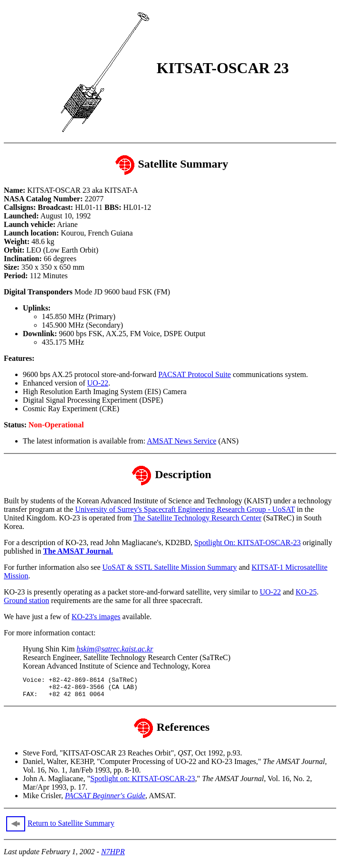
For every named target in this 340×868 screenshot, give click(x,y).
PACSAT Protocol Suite (194, 374)
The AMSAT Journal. (78, 551)
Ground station (27, 600)
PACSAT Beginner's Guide (105, 800)
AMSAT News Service (181, 441)
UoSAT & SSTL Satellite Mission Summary (170, 567)
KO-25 (306, 592)
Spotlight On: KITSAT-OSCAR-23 (247, 542)
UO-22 (98, 383)
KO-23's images (96, 617)
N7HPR (113, 856)
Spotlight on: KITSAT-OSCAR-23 (143, 783)
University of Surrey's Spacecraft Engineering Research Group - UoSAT (185, 509)
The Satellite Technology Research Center (198, 518)
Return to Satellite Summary (71, 827)
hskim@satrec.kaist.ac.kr (115, 649)
